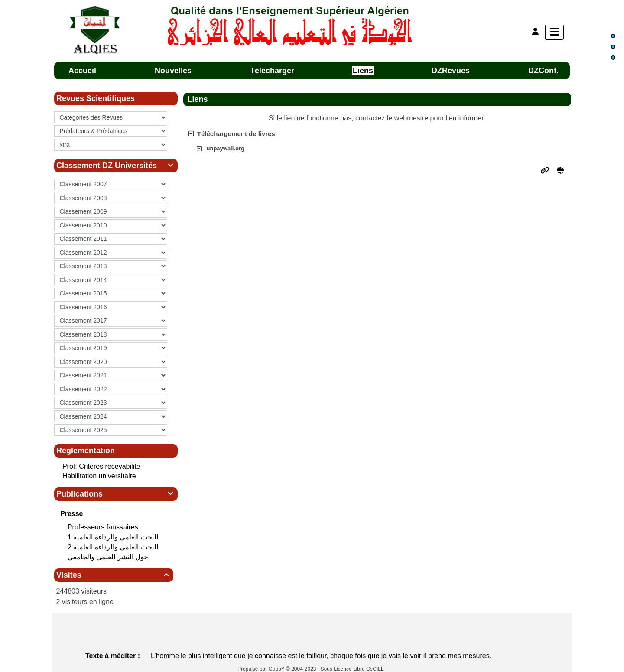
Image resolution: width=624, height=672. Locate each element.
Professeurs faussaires (104, 527)
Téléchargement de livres (232, 134)
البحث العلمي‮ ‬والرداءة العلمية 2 (114, 547)
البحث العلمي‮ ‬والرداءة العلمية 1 (114, 537)
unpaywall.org (226, 148)
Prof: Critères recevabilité (101, 466)
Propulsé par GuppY (262, 669)
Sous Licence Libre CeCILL (353, 669)
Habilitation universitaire (99, 476)
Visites (114, 575)
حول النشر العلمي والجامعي (109, 557)
